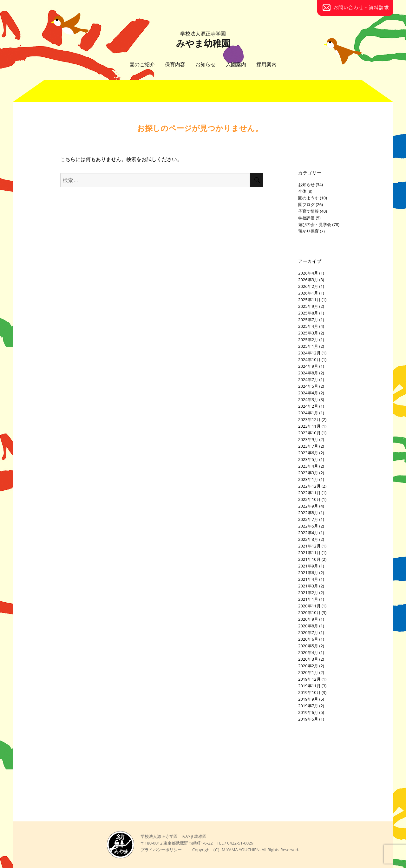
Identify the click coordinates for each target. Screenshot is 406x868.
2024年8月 (308, 373)
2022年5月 (308, 526)
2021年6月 (308, 573)
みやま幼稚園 (203, 40)
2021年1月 (308, 599)
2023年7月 (308, 446)
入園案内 (236, 64)
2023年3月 (308, 473)
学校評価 (306, 218)
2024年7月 (308, 379)
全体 (302, 191)
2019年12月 (309, 679)
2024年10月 (309, 360)
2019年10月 (309, 692)
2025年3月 (308, 333)
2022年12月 (309, 486)
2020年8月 (308, 626)
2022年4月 (308, 533)
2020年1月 (308, 672)
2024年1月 (308, 413)
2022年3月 (308, 539)
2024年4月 (308, 393)
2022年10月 (309, 499)
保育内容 (175, 64)
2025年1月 (308, 346)
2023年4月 (308, 466)
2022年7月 (308, 519)
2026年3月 (308, 280)
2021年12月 (309, 546)
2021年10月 (309, 559)
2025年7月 (308, 320)
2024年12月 (309, 353)
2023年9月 (308, 439)
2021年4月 (308, 579)
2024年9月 (308, 366)
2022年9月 (308, 506)
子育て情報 (308, 211)
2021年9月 (308, 566)
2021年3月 (308, 586)
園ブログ (306, 204)
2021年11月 (309, 553)
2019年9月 (308, 699)
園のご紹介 (142, 64)
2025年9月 (308, 306)
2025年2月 (308, 340)
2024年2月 (308, 406)
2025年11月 (309, 300)
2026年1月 (308, 293)
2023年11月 (309, 426)
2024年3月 (308, 399)
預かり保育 (308, 231)
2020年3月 (308, 659)
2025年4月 (308, 326)
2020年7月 (308, 632)
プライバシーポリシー (161, 850)
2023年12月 (309, 419)
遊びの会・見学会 (315, 224)
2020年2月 (308, 666)
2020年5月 (308, 646)
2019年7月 (308, 706)
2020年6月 (308, 639)
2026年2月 (308, 286)
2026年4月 (308, 273)
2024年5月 (308, 386)
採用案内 (266, 64)
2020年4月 (308, 652)
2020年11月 (309, 606)
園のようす (308, 198)
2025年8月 (308, 313)
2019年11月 (309, 686)
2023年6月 (308, 453)
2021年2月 (308, 593)
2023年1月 (308, 479)
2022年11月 (309, 493)
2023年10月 (309, 433)
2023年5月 (308, 459)
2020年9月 (308, 619)
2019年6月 (308, 712)
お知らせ (206, 64)
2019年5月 (308, 719)
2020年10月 (309, 612)
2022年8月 (308, 513)
